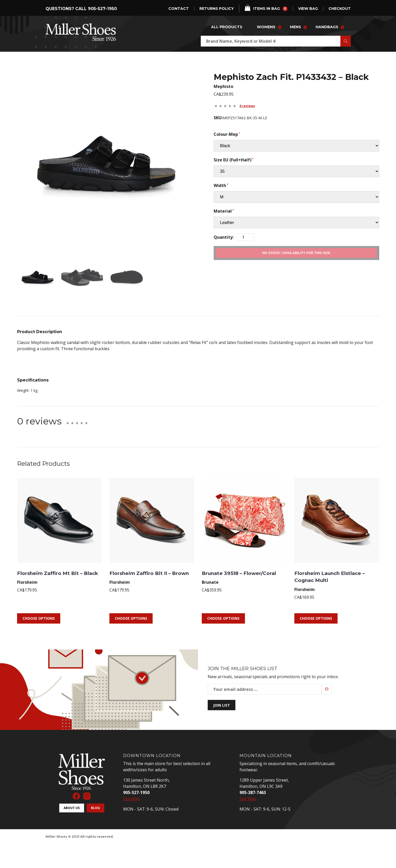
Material (223, 211)
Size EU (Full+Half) (233, 160)
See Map (132, 790)
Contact (179, 9)
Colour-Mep (226, 134)
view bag (308, 9)
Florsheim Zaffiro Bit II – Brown (149, 568)
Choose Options (39, 610)
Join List (222, 697)
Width (220, 185)
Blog (95, 800)
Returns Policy (217, 9)
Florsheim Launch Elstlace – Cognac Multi (333, 568)
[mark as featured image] (34, 273)
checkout (340, 9)
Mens (296, 27)
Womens (266, 27)
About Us (72, 800)
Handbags (327, 27)
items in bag (266, 8)
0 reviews (247, 106)
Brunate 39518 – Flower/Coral (228, 568)
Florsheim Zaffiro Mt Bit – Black (59, 568)
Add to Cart (296, 253)
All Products (227, 27)
